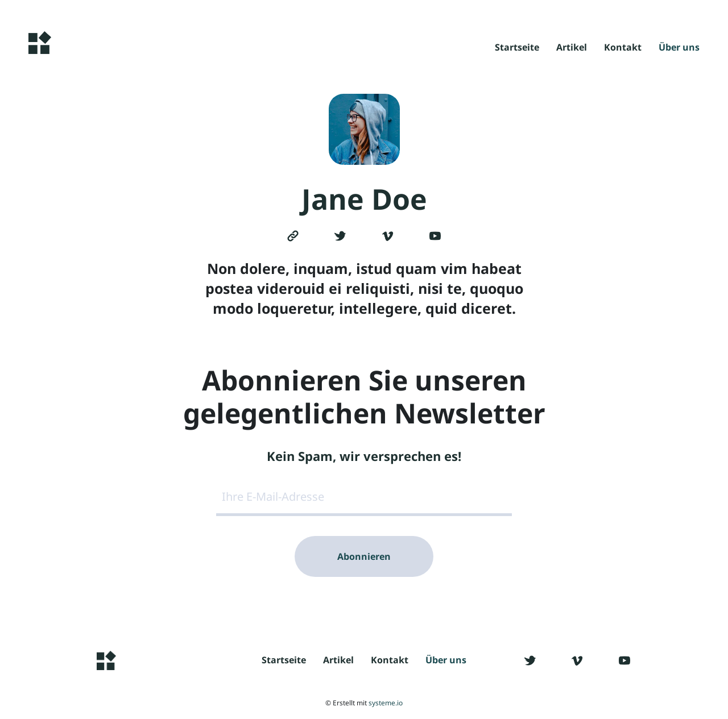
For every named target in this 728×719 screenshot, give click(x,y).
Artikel (572, 48)
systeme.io (386, 703)
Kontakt (623, 48)
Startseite (517, 48)
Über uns (679, 48)
